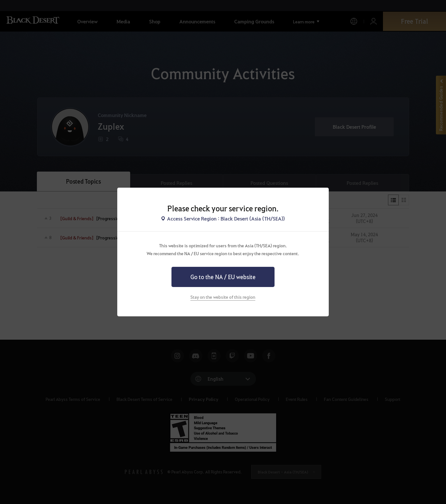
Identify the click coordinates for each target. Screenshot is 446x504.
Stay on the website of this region (223, 297)
